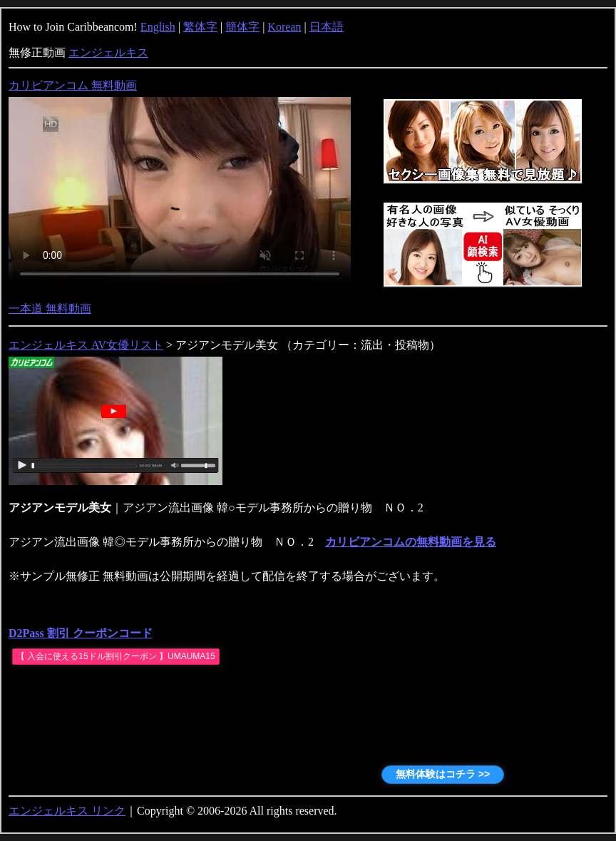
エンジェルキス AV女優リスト (86, 345)
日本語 (327, 27)
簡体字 (242, 27)
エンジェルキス (108, 52)
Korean (284, 27)
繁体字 (200, 27)
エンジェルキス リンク (67, 811)
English (158, 27)
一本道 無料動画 (50, 309)
